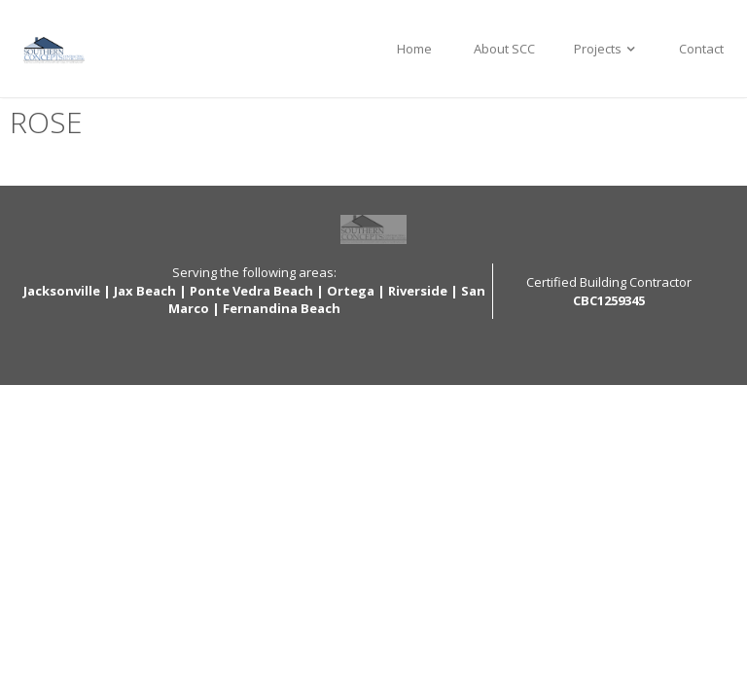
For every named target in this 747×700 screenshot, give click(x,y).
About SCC (503, 49)
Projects (607, 49)
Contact (701, 49)
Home (414, 49)
